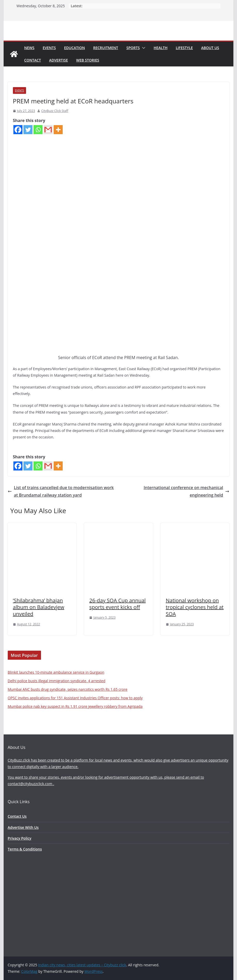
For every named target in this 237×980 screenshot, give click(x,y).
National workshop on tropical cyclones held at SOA (195, 607)
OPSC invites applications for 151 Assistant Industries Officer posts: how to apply (75, 698)
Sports (133, 48)
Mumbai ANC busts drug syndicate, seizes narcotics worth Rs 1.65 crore (68, 689)
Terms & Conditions (25, 849)
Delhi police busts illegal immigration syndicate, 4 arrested (57, 681)
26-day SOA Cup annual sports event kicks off (117, 604)
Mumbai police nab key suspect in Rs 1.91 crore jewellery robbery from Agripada (75, 706)
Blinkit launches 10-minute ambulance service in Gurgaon (56, 672)
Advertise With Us (23, 827)
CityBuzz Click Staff (55, 111)
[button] (143, 48)
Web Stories (88, 60)
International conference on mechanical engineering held (186, 491)
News (29, 48)
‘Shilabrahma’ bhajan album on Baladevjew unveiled (39, 607)
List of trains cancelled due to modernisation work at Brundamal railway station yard (61, 491)
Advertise (59, 60)
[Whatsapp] (38, 130)
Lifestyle (184, 48)
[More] (58, 130)
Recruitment (106, 48)
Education (74, 48)
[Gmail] (48, 130)
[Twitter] (28, 130)
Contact (33, 60)
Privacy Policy (20, 838)
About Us (210, 48)
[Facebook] (18, 130)
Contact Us (17, 816)
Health (161, 48)
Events (49, 48)
